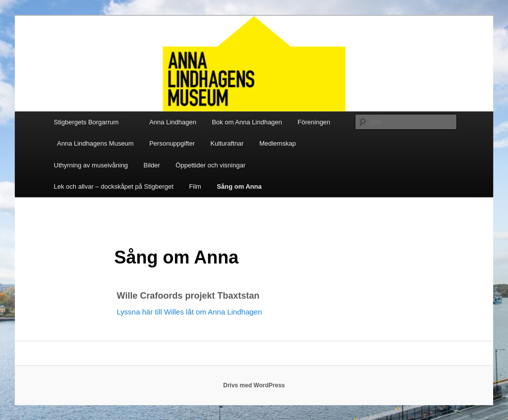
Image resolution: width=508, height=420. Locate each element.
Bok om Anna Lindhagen (247, 122)
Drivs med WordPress (254, 385)
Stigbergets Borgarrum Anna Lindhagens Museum (94, 133)
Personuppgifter (172, 143)
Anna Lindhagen (173, 122)
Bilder (152, 165)
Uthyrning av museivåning (91, 165)
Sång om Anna (239, 186)
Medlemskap (278, 143)
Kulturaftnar (227, 143)
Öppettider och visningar (210, 165)
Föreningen (314, 122)
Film (195, 186)
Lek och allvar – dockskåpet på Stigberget (114, 186)
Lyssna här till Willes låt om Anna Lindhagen (190, 312)
